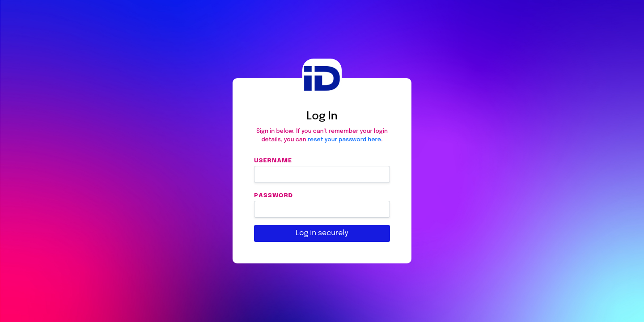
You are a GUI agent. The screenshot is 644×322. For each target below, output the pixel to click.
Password (273, 195)
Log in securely (322, 233)
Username (273, 160)
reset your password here (344, 140)
